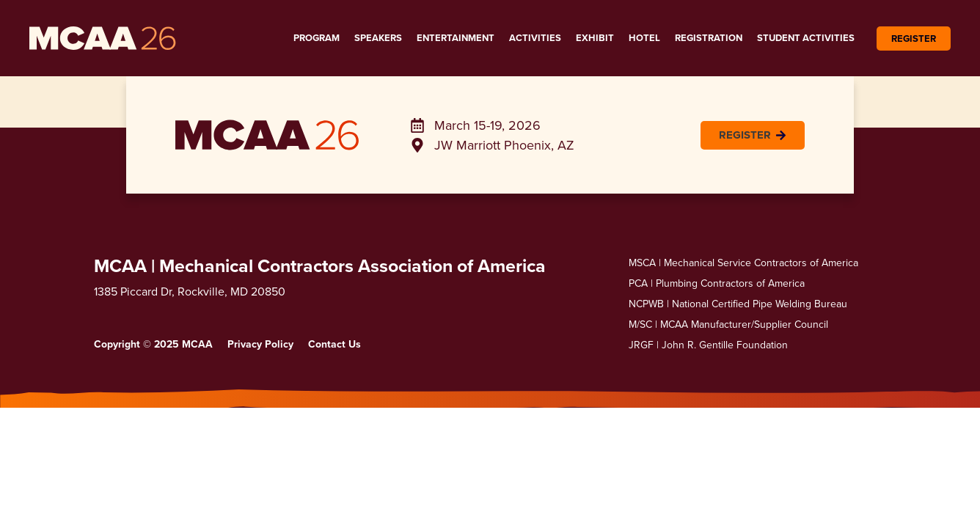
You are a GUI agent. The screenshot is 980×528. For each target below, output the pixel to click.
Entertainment (456, 38)
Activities (535, 38)
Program (317, 38)
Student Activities (806, 38)
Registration (709, 38)
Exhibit (595, 38)
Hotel (644, 38)
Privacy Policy (260, 344)
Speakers (378, 38)
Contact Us (334, 344)
